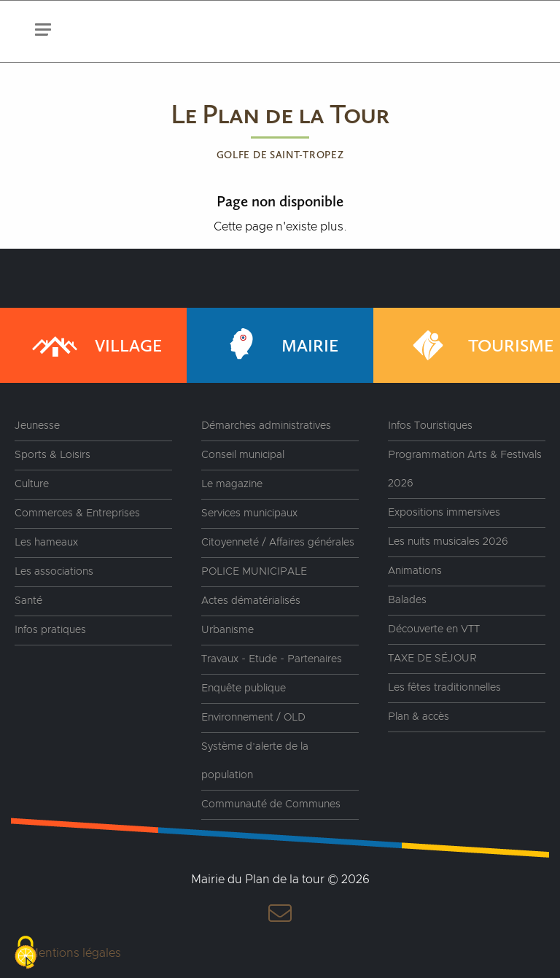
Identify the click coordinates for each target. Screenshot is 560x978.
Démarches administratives (266, 426)
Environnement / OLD (253, 718)
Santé (28, 601)
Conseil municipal (243, 455)
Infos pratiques (50, 630)
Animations (415, 571)
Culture (32, 484)
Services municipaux (249, 513)
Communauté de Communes (271, 804)
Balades (407, 600)
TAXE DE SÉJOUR (432, 659)
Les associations (54, 572)
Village (96, 345)
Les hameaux (46, 543)
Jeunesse (37, 426)
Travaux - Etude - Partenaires (272, 659)
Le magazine (232, 484)
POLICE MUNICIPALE (254, 572)
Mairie (277, 345)
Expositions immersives (444, 513)
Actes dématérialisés (251, 601)
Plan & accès (419, 717)
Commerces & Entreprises (77, 513)
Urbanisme (227, 630)
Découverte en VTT (434, 629)
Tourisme (478, 345)
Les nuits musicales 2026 (448, 542)
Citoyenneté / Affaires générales (278, 543)
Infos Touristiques (430, 426)
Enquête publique (244, 688)
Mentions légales (75, 953)
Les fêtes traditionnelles (444, 688)
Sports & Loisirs (52, 455)
